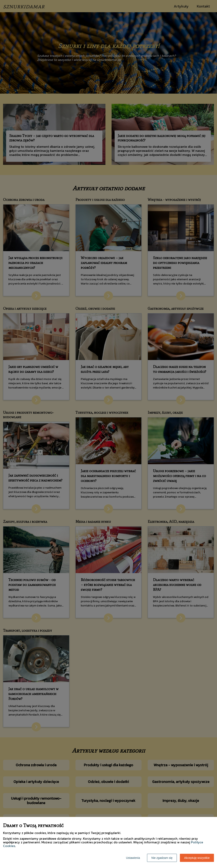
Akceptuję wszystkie (197, 858)
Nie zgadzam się (162, 858)
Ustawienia (133, 858)
